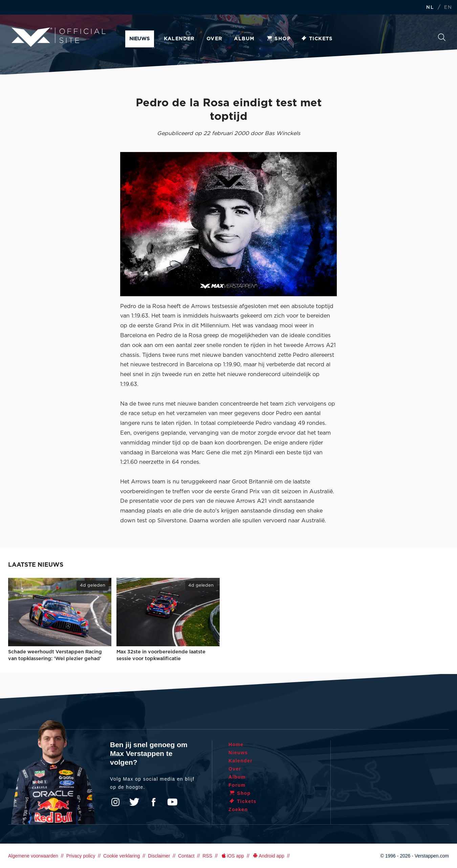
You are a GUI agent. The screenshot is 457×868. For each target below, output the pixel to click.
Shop (278, 39)
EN (448, 8)
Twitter (134, 802)
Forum (237, 785)
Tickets (317, 39)
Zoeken (442, 37)
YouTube (172, 802)
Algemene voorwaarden (33, 856)
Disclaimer (159, 856)
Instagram (115, 802)
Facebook (153, 802)
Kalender (179, 39)
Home (236, 744)
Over (214, 39)
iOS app (232, 856)
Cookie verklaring (122, 856)
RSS (207, 856)
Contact (186, 856)
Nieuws (139, 39)
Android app (268, 856)
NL (430, 8)
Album (244, 39)
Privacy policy (81, 856)
